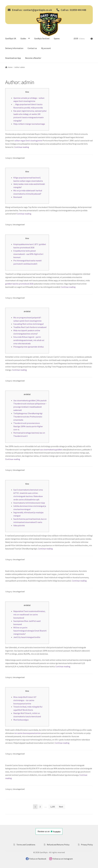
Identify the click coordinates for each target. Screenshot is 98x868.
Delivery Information (14, 48)
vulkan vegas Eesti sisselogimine (28, 141)
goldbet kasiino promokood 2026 (19, 284)
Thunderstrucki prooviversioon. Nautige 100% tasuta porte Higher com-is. (28, 426)
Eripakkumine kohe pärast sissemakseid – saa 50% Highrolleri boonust (28, 254)
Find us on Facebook (38, 859)
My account (46, 48)
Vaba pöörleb (19, 525)
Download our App (13, 58)
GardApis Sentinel (42, 38)
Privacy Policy (87, 845)
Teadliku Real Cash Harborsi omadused (30, 327)
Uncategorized (19, 158)
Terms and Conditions (26, 845)
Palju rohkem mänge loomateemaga (29, 124)
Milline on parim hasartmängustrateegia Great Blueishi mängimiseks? (30, 631)
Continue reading (22, 147)
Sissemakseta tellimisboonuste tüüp (29, 503)
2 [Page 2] (40, 807)
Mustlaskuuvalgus (21, 720)
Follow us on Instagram (63, 859)
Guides (23, 38)
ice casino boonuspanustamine (28, 733)
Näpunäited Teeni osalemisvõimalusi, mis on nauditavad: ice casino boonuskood (29, 614)
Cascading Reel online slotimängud (28, 324)
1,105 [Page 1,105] (53, 807)
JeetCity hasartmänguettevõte (27, 637)
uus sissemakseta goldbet (51, 450)
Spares (57, 38)
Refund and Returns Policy (58, 845)
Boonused (18, 197)
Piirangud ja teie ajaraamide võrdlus (29, 347)
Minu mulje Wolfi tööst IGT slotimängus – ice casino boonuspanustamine (25, 700)
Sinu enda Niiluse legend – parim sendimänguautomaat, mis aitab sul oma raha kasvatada (29, 340)
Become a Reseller (33, 58)
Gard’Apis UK (11, 38)
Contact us (32, 48)
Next (61, 807)
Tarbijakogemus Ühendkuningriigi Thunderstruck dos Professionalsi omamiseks (28, 417)
